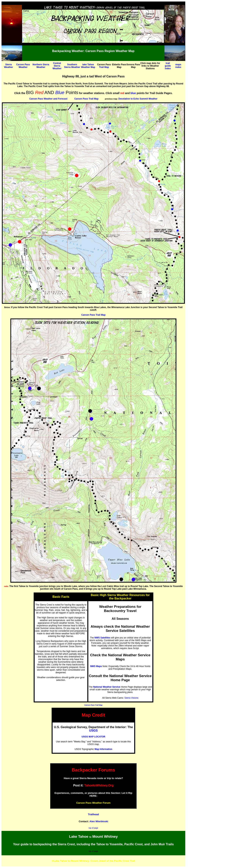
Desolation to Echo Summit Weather (138, 99)
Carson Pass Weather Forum (93, 803)
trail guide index (168, 66)
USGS (93, 731)
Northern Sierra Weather (41, 66)
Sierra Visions (131, 698)
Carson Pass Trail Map (86, 99)
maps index (178, 66)
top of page (93, 828)
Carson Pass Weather (23, 66)
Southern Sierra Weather (72, 66)
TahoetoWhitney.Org (99, 785)
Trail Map (104, 67)
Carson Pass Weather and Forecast (48, 99)
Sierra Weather (8, 66)
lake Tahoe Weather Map (88, 66)
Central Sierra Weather (57, 66)
